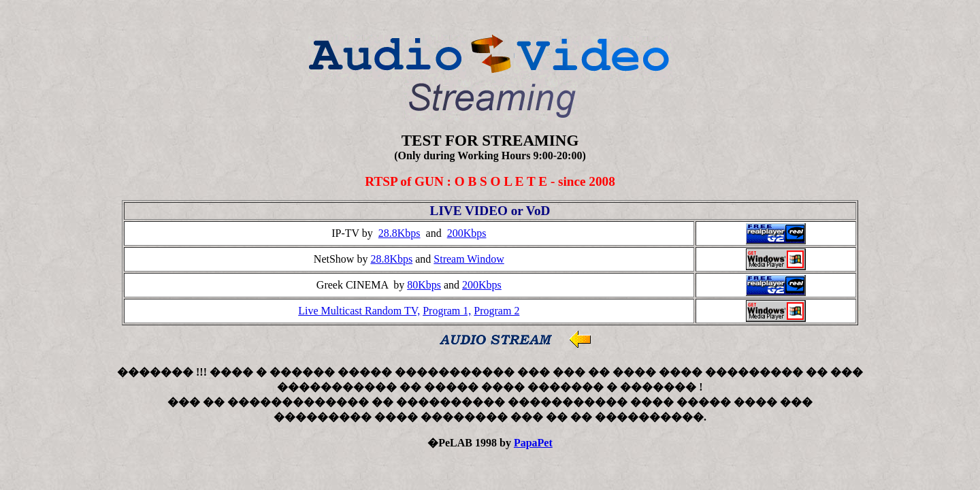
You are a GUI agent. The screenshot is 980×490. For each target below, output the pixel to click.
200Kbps (467, 233)
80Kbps (424, 285)
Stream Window (469, 259)
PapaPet (533, 443)
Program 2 (496, 311)
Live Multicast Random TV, (359, 311)
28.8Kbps (399, 233)
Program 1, (447, 311)
